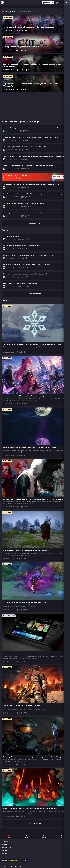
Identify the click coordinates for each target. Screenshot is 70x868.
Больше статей (35, 823)
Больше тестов (35, 294)
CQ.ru (5, 866)
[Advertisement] (35, 105)
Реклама (4, 853)
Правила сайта (6, 847)
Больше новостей (35, 223)
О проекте (5, 841)
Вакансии (4, 850)
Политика (4, 844)
